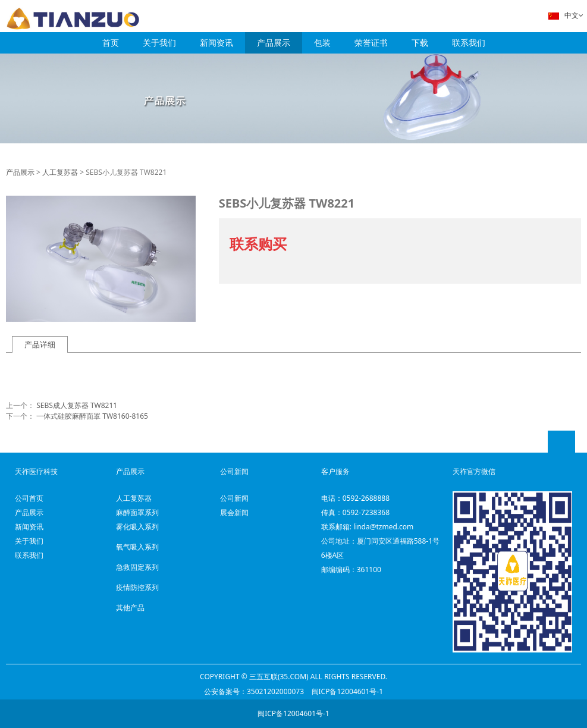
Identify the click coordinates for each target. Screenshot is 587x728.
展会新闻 (234, 512)
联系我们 (469, 43)
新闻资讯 (216, 43)
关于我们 (159, 43)
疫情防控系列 (137, 587)
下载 (420, 43)
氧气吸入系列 (137, 547)
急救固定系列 (137, 567)
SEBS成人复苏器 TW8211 (77, 405)
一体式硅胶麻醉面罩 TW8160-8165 (92, 416)
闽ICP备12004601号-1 (348, 691)
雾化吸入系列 (137, 527)
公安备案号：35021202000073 (254, 691)
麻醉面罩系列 (137, 512)
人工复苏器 (60, 172)
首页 (111, 43)
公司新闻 (234, 498)
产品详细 (40, 344)
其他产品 (130, 608)
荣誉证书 (371, 43)
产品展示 (274, 43)
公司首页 (29, 498)
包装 (322, 43)
